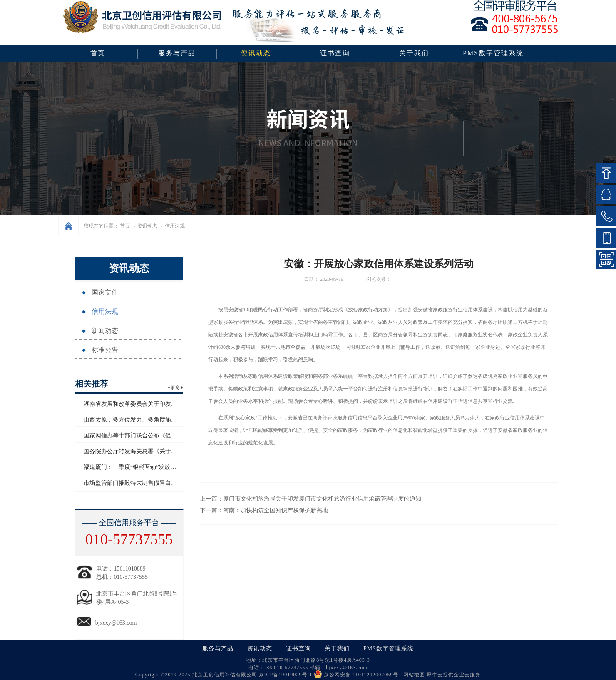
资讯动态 (147, 226)
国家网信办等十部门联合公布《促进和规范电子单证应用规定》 (165, 436)
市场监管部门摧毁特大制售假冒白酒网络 (136, 483)
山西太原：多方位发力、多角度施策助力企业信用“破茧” (156, 420)
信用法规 (175, 226)
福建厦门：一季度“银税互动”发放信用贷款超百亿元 (150, 467)
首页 (98, 53)
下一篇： (264, 510)
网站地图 (412, 675)
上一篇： (310, 499)
